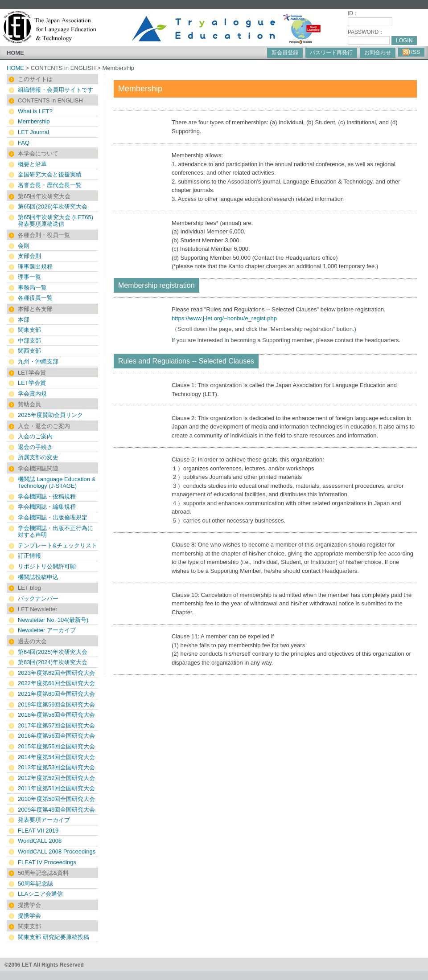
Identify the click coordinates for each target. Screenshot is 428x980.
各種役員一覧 (35, 298)
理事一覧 (29, 277)
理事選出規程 (35, 267)
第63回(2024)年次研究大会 (53, 662)
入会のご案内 (35, 436)
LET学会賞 (32, 383)
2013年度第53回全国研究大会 (56, 767)
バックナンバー (38, 598)
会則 (24, 246)
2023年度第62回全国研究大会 (56, 673)
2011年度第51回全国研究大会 (56, 788)
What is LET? (35, 111)
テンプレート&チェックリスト (58, 545)
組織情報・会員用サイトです (56, 90)
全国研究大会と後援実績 (50, 174)
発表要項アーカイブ (44, 820)
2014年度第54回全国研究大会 (56, 757)
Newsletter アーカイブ (47, 630)
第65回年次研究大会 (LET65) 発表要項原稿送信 (56, 221)
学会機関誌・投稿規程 (47, 496)
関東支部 (29, 330)
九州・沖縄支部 (38, 361)
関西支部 (29, 351)
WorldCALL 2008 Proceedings (57, 851)
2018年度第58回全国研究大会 (56, 715)
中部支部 (29, 341)
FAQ (24, 143)
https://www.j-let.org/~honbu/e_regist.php (224, 318)
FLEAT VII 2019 (38, 831)
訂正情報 (29, 556)
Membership (34, 121)
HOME (15, 53)
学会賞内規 (32, 394)
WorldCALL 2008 (40, 841)
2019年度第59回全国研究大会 (56, 704)
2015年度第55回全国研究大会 (56, 746)
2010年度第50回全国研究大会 (56, 799)
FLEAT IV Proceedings (47, 862)
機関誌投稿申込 (38, 577)
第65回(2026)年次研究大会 (53, 206)
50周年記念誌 (35, 884)
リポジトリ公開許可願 (47, 566)
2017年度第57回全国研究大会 (56, 725)
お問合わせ (378, 53)
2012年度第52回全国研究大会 (56, 778)
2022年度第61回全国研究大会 (56, 683)
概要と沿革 (32, 164)
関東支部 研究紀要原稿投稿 (53, 937)
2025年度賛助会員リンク (50, 415)
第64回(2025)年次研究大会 (53, 652)
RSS (411, 52)
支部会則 (29, 256)
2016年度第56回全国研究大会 (56, 736)
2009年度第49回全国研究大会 (56, 810)
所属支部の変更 (38, 457)
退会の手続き (35, 447)
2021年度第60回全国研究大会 (56, 694)
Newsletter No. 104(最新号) (53, 620)
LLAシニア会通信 (40, 894)
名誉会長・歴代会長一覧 (50, 185)
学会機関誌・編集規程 (47, 507)
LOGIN (404, 41)
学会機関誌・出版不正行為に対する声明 (56, 532)
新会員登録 (285, 53)
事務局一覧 (32, 288)
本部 (24, 320)
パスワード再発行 (331, 53)
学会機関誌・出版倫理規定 (53, 517)
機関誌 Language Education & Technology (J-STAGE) (57, 483)
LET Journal (33, 132)
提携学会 (29, 916)
